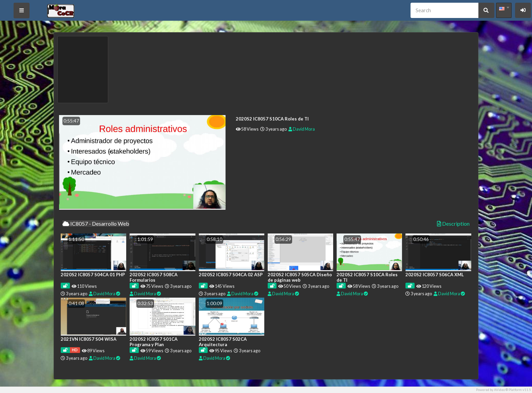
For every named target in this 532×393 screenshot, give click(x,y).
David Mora (302, 129)
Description (453, 224)
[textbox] (504, 8)
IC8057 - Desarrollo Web (96, 223)
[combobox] (504, 10)
